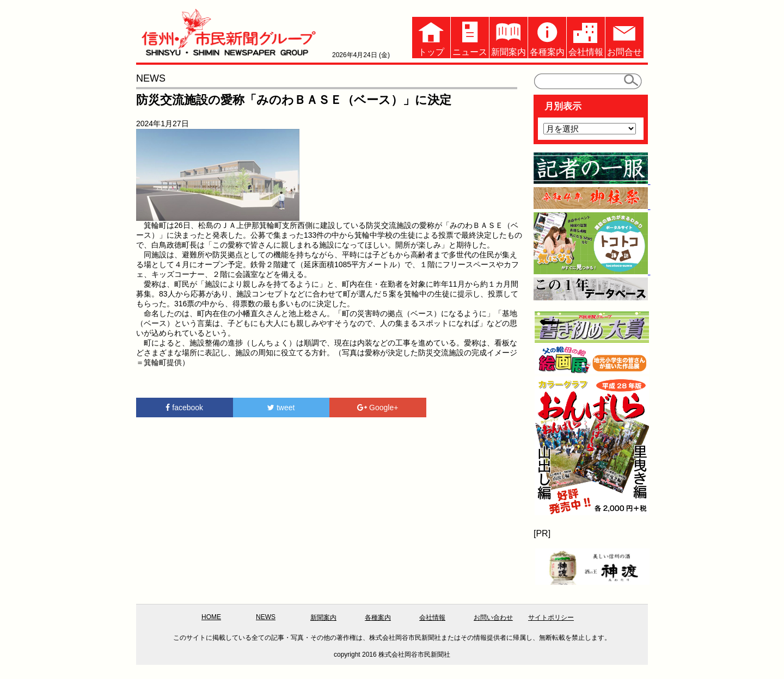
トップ (431, 37)
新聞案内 (509, 37)
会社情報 (586, 37)
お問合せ (624, 37)
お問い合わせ (493, 618)
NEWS (266, 617)
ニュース (470, 37)
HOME (211, 617)
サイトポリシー (551, 618)
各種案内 (547, 37)
